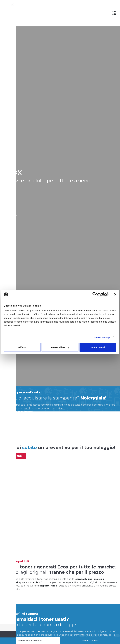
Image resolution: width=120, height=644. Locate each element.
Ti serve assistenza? (90, 641)
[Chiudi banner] (115, 294)
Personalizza (60, 347)
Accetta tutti (98, 347)
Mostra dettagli (102, 337)
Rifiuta (22, 347)
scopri (8, 215)
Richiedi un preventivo (30, 641)
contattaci (15, 456)
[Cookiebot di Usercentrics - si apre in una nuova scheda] (95, 294)
